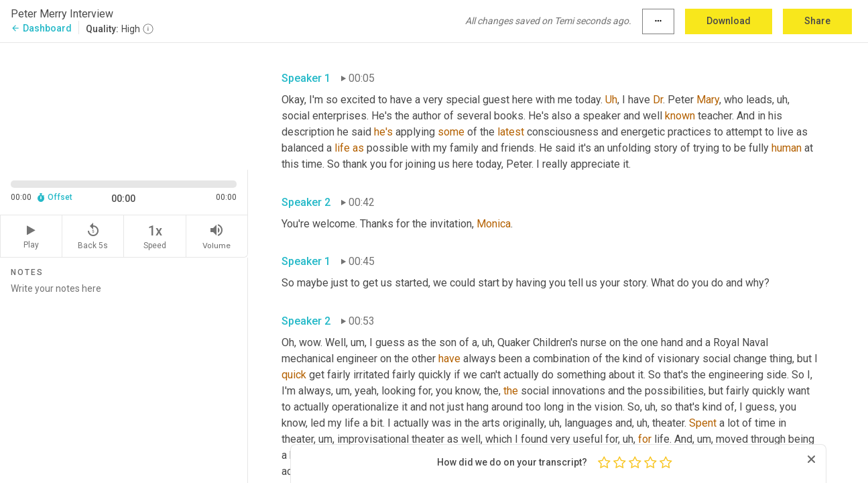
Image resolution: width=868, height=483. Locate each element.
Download (729, 21)
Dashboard (41, 28)
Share (817, 21)
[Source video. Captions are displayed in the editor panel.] (124, 105)
